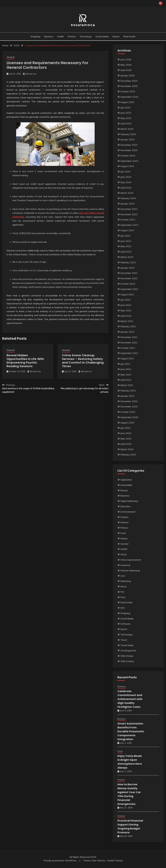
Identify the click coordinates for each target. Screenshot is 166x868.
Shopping (35, 36)
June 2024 (126, 177)
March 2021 (127, 385)
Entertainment (128, 512)
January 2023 (127, 268)
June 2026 (126, 60)
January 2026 (127, 75)
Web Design (127, 656)
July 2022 (125, 300)
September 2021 (129, 353)
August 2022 (127, 294)
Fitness (124, 528)
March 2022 (127, 321)
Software (125, 624)
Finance (72, 36)
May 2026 (126, 65)
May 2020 (126, 439)
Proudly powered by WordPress (60, 860)
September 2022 (129, 289)
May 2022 (126, 310)
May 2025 (126, 118)
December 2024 (129, 145)
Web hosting (127, 661)
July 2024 (125, 172)
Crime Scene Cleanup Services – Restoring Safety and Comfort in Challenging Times (83, 361)
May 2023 (126, 246)
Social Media (102, 36)
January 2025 (127, 139)
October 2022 (128, 284)
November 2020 (129, 406)
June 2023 (126, 241)
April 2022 (126, 316)
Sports (124, 629)
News (123, 586)
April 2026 (126, 70)
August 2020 (127, 423)
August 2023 (127, 230)
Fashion (124, 517)
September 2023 (129, 225)
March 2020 (127, 449)
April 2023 (126, 252)
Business (49, 36)
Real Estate (129, 36)
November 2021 (129, 342)
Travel (124, 640)
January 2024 (127, 204)
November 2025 (129, 86)
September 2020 (129, 417)
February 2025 (128, 134)
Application (126, 480)
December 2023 (129, 209)
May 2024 (126, 182)
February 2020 (128, 455)
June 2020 (126, 433)
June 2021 (126, 369)
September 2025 (129, 97)
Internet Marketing (130, 570)
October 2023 (128, 220)
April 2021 (126, 380)
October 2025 (128, 91)
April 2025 (126, 124)
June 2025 (126, 113)
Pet (122, 592)
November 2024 (129, 150)
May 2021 (126, 375)
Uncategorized (128, 650)
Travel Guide (127, 645)
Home (123, 554)
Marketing (126, 581)
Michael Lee (31, 74)
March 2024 (127, 193)
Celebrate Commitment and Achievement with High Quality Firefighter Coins (130, 699)
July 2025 (125, 108)
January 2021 (127, 396)
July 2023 (125, 236)
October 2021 (128, 348)
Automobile (126, 485)
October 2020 (128, 412)
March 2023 (127, 257)
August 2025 (127, 102)
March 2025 (127, 129)
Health (60, 36)
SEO (123, 608)
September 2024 (129, 161)
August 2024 (127, 166)
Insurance (125, 565)
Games (116, 36)
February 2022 (128, 326)
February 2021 (128, 391)
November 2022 (129, 278)
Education (126, 506)
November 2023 (129, 214)
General (10, 57)
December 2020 (129, 401)
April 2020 (126, 444)
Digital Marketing (129, 501)
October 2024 (128, 156)
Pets (123, 597)
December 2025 (129, 81)
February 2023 (128, 262)
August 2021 (127, 358)
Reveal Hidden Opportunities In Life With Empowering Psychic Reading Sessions (25, 361)
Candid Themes (115, 860)
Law (123, 576)
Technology (86, 36)
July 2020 (125, 428)
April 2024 (126, 188)
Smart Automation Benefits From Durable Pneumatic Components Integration (131, 731)
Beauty (124, 490)
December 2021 (129, 337)
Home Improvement (131, 560)
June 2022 (126, 305)
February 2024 (128, 198)
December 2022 (129, 273)
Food (123, 533)
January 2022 (127, 332)
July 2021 (125, 364)
